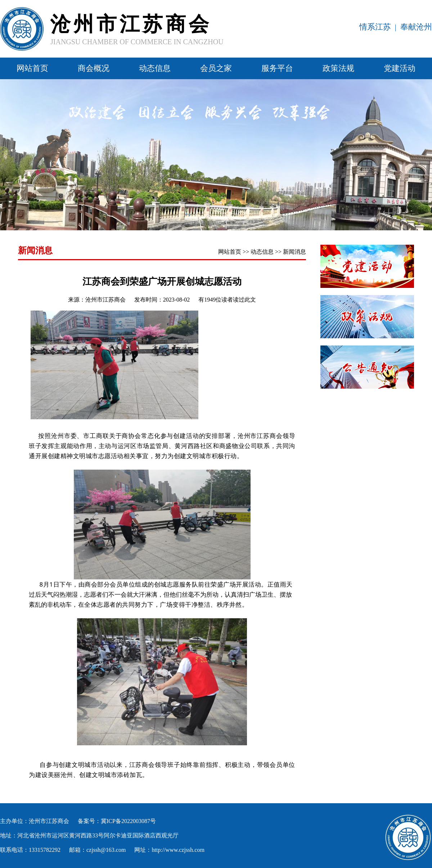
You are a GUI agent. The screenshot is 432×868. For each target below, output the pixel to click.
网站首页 (32, 68)
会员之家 (216, 68)
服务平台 (277, 68)
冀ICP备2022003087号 (128, 821)
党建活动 (400, 68)
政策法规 (338, 68)
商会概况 (94, 68)
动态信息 (155, 68)
